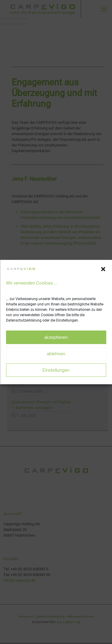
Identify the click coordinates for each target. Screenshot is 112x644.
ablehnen (56, 354)
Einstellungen (56, 370)
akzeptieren (56, 337)
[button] (103, 269)
